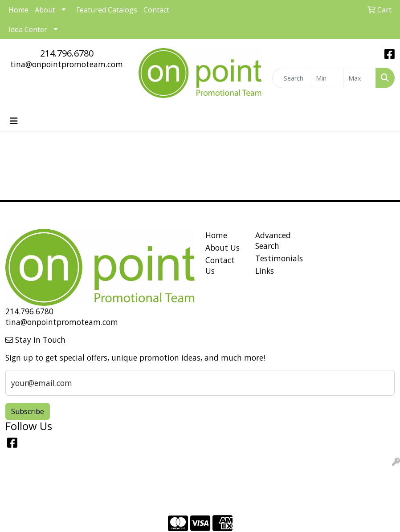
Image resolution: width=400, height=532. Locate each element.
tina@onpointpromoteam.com (67, 64)
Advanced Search (273, 240)
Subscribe (28, 411)
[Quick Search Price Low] (327, 78)
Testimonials (275, 258)
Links (265, 271)
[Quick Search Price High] (360, 78)
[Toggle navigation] (14, 121)
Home (216, 235)
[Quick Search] (292, 78)
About (45, 10)
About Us (222, 248)
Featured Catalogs (107, 10)
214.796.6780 (67, 53)
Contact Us (220, 265)
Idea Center (28, 29)
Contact (156, 10)
